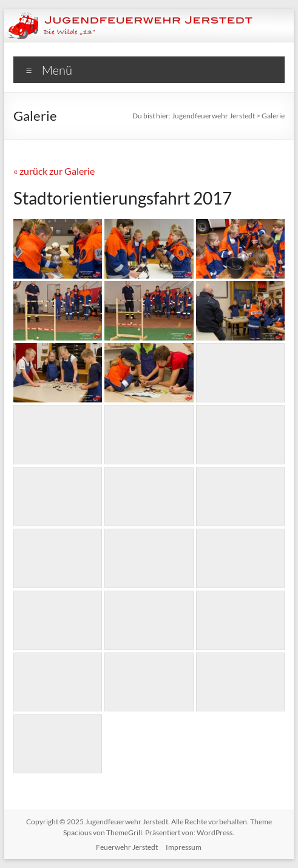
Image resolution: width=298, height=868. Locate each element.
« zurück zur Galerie (54, 171)
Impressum (184, 847)
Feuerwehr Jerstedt (127, 847)
